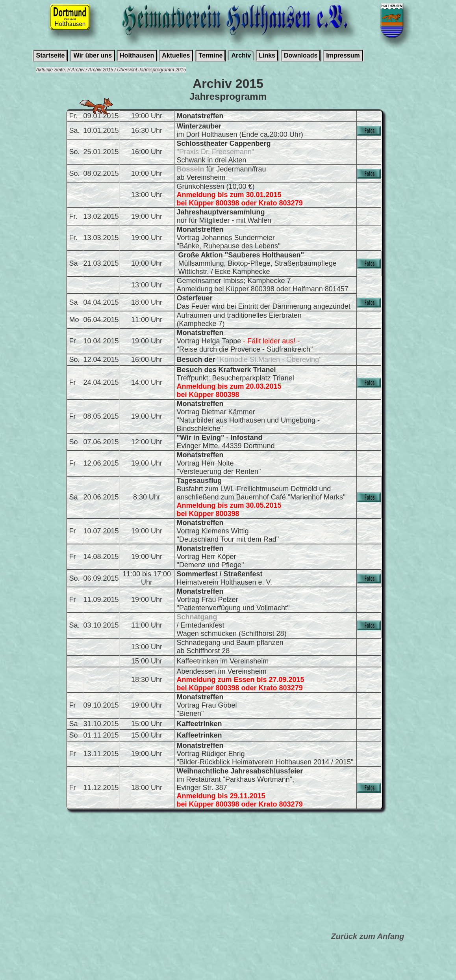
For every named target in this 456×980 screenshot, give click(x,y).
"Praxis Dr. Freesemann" (216, 152)
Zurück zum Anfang (368, 936)
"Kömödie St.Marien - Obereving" (270, 360)
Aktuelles (176, 55)
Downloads (301, 55)
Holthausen (137, 55)
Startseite (51, 55)
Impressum (343, 55)
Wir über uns (93, 55)
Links (267, 55)
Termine (210, 55)
